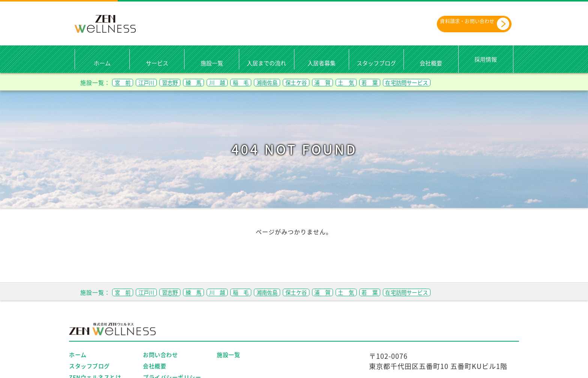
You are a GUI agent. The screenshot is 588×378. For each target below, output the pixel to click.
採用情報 (486, 59)
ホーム (102, 63)
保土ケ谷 (340, 82)
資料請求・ (465, 23)
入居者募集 (322, 63)
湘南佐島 (304, 82)
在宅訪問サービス (476, 82)
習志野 (184, 82)
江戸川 (155, 82)
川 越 (242, 82)
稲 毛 (272, 82)
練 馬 (213, 82)
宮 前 (125, 82)
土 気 (401, 82)
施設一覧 (212, 63)
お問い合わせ (160, 354)
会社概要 (431, 63)
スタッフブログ (376, 63)
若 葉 (431, 82)
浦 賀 (372, 82)
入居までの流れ (266, 63)
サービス (157, 63)
